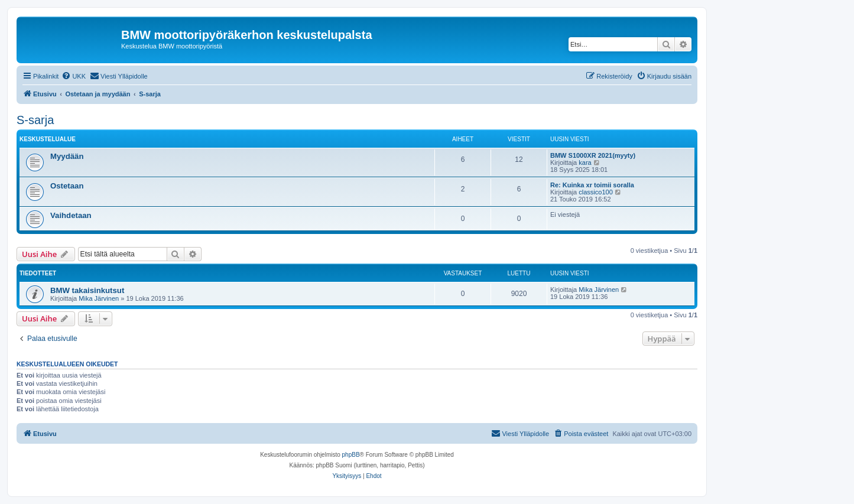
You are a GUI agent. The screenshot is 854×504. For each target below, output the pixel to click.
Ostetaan (67, 186)
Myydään (67, 156)
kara (585, 162)
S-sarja (35, 120)
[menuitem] (74, 76)
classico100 (595, 192)
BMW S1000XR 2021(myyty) (593, 155)
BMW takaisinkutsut (87, 290)
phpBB (351, 455)
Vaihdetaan (71, 215)
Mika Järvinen (99, 298)
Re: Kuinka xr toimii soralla (592, 185)
